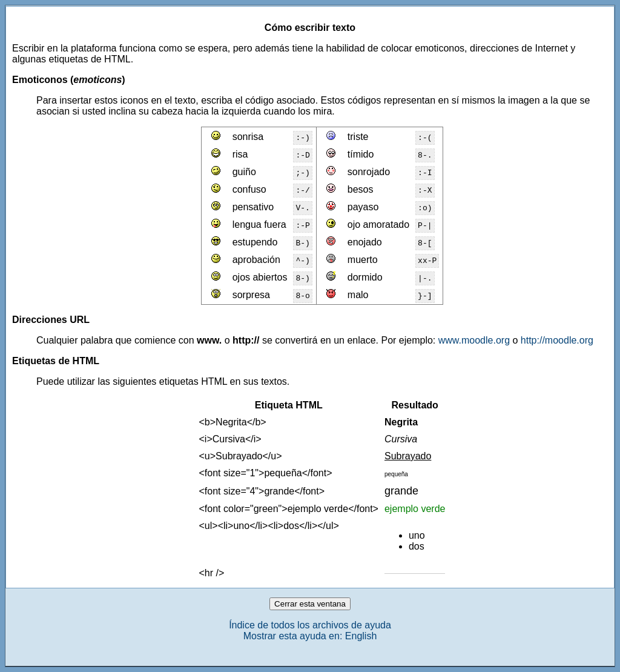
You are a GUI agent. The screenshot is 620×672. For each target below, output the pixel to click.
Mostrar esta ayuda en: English (310, 636)
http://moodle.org (557, 340)
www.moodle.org (474, 340)
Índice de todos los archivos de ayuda (310, 625)
